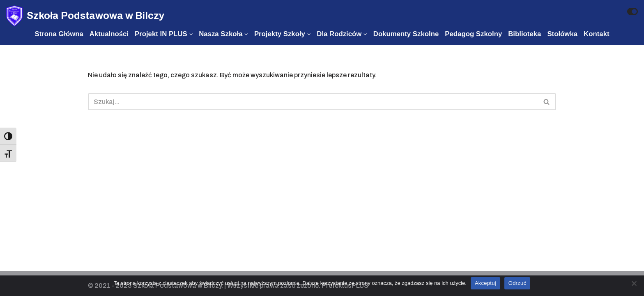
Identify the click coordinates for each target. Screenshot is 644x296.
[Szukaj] (313, 102)
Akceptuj (485, 283)
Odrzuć (517, 283)
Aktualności (109, 34)
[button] (546, 102)
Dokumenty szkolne (406, 34)
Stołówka (562, 34)
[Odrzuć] (634, 283)
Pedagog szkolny (473, 34)
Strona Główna (59, 34)
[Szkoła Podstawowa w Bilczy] (85, 16)
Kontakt (596, 34)
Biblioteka (524, 34)
